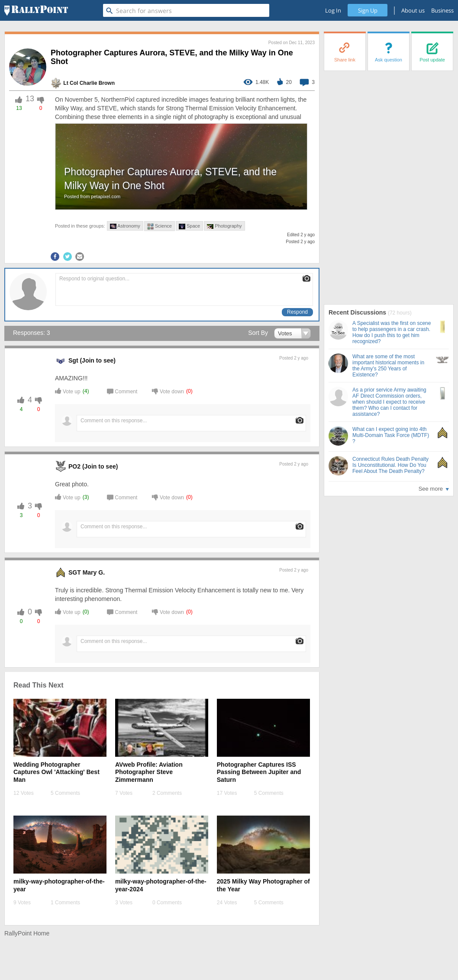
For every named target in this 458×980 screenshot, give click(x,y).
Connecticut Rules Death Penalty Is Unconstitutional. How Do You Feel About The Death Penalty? (390, 465)
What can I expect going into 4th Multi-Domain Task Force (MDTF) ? (391, 435)
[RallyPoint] (36, 10)
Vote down (168, 391)
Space (189, 226)
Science (160, 227)
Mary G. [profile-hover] (94, 572)
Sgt (73, 360)
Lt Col (71, 83)
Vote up (68, 391)
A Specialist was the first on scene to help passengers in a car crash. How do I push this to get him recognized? (392, 332)
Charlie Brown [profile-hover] (97, 83)
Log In (333, 10)
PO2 (74, 466)
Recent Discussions (358, 312)
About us (413, 10)
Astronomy (125, 226)
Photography (224, 226)
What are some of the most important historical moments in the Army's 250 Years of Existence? (388, 366)
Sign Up (368, 10)
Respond (297, 312)
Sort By (258, 333)
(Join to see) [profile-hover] (97, 360)
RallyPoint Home (27, 933)
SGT (75, 572)
